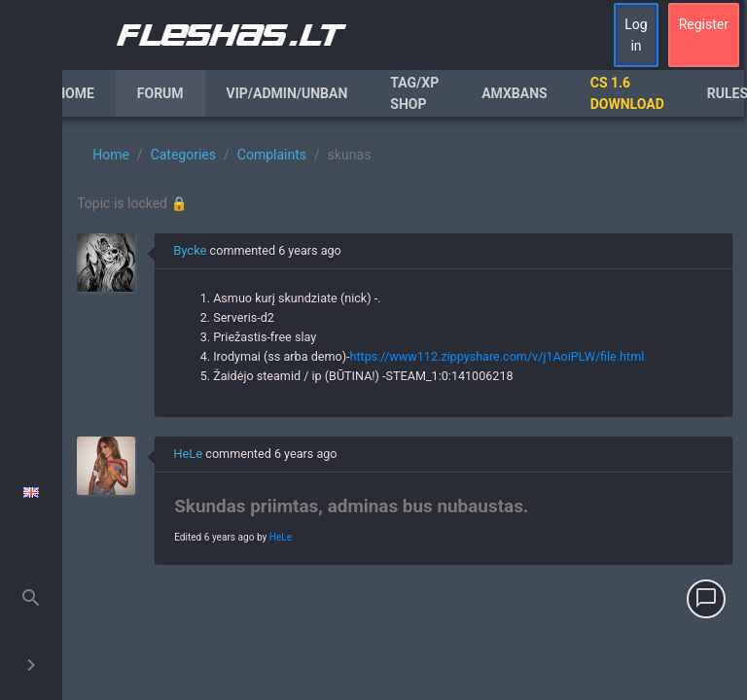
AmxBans (515, 93)
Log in (636, 35)
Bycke (190, 250)
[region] (405, 408)
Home (75, 93)
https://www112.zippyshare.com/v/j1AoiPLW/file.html (498, 356)
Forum (160, 93)
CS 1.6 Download (627, 93)
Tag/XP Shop (414, 93)
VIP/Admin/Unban (287, 93)
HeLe (188, 454)
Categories (183, 155)
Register (704, 24)
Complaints (272, 155)
